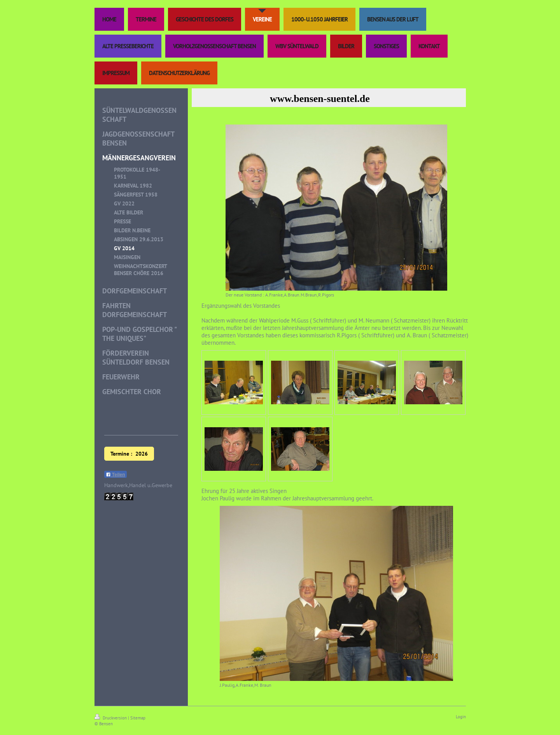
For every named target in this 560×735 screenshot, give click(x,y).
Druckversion (111, 718)
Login (461, 717)
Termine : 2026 (129, 454)
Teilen (115, 475)
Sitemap (138, 718)
